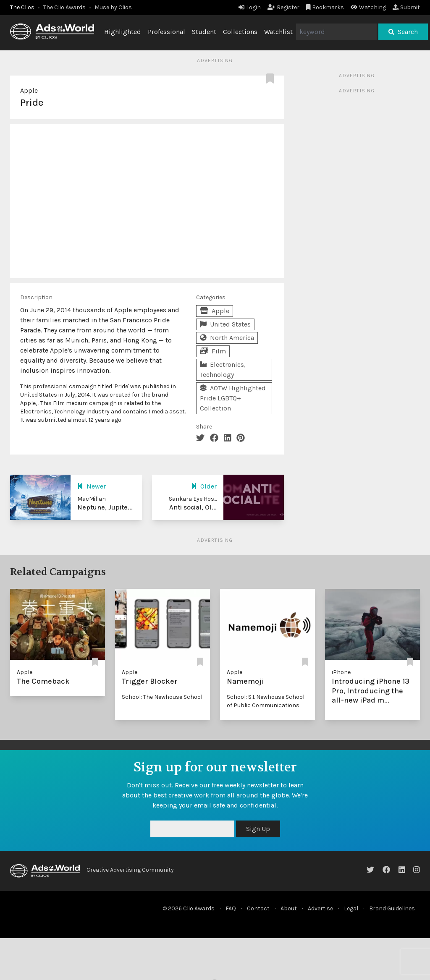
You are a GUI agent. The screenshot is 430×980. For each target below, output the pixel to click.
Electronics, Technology (223, 370)
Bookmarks (325, 7)
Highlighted (123, 32)
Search (403, 32)
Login (250, 7)
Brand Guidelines (392, 908)
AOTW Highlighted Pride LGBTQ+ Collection (233, 398)
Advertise (320, 908)
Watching (368, 7)
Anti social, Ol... (193, 507)
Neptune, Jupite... (105, 507)
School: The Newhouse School (162, 697)
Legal (351, 908)
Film (213, 351)
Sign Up (258, 829)
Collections (240, 32)
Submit (406, 7)
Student (204, 32)
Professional (166, 32)
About (289, 908)
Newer (92, 486)
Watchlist (278, 32)
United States (225, 324)
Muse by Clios (113, 7)
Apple (29, 90)
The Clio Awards (64, 7)
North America (227, 338)
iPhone (341, 672)
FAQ (231, 908)
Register (283, 7)
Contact (258, 908)
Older (204, 486)
